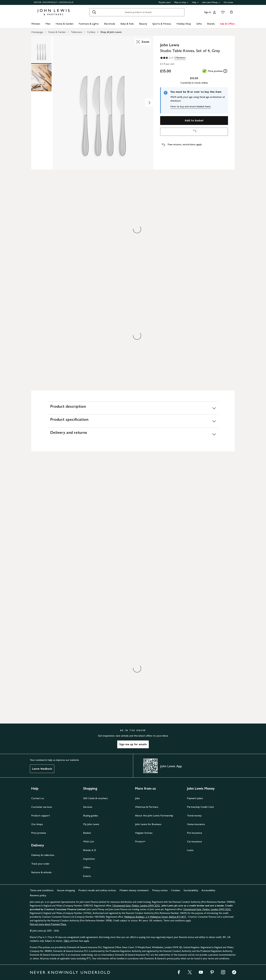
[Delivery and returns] (133, 434)
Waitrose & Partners (147, 807)
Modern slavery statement (134, 890)
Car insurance (194, 841)
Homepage (37, 32)
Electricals (110, 24)
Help (195, 2)
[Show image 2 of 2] (149, 103)
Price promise (39, 833)
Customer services (42, 807)
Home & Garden (65, 24)
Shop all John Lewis (111, 32)
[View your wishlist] (222, 12)
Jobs (137, 798)
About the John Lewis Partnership (154, 815)
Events (87, 876)
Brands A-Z (90, 850)
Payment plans (195, 798)
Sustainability (191, 890)
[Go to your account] (214, 12)
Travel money (194, 815)
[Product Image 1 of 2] (41, 49)
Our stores (228, 2)
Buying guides (91, 815)
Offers (87, 867)
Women (36, 24)
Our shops (37, 824)
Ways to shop (181, 2)
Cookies (176, 890)
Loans (190, 850)
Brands (211, 24)
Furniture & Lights (89, 24)
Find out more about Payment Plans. (48, 924)
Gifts (199, 24)
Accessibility (208, 890)
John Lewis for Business (148, 824)
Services (88, 807)
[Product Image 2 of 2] (41, 78)
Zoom (143, 42)
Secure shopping (66, 890)
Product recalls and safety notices (97, 890)
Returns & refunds (41, 872)
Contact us (38, 798)
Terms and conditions (42, 890)
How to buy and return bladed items (191, 106)
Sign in (208, 12)
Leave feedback (42, 769)
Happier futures (144, 833)
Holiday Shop (184, 24)
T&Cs (66, 941)
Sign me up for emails (133, 744)
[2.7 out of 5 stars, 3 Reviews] (173, 58)
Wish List (89, 841)
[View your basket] (231, 12)
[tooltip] (225, 71)
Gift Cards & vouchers (95, 798)
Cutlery (91, 32)
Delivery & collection (43, 855)
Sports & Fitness (162, 24)
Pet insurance (194, 833)
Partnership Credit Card (200, 807)
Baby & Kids (127, 24)
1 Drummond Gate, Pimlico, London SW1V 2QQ (136, 906)
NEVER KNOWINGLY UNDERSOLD (54, 2)
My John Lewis (165, 2)
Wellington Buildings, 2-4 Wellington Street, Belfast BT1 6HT (155, 917)
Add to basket (194, 120)
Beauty (143, 24)
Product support (41, 815)
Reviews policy (38, 895)
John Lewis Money (211, 2)
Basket (87, 833)
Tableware (76, 32)
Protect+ (140, 841)
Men (48, 24)
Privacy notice (160, 890)
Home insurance (196, 824)
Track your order (40, 864)
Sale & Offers (227, 24)
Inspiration (89, 859)
